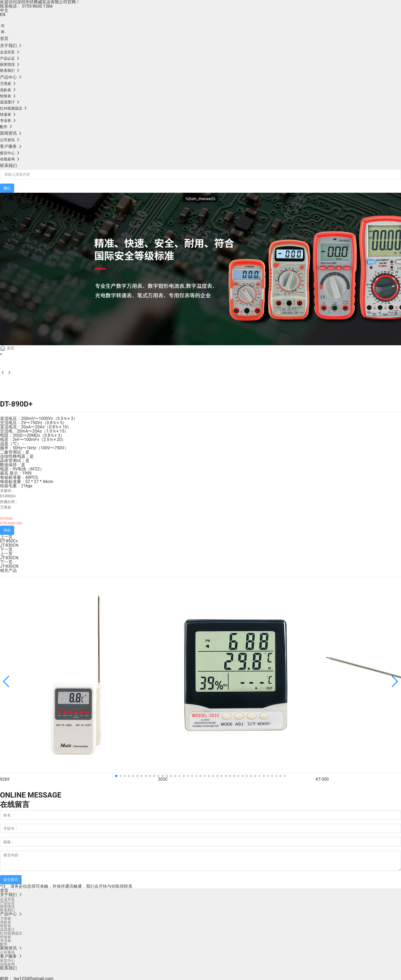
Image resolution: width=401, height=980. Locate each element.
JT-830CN (9, 545)
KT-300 (322, 779)
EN (3, 15)
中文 (4, 10)
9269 (5, 779)
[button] (116, 776)
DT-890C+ (9, 541)
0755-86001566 (11, 523)
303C (163, 779)
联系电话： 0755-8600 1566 (26, 6)
